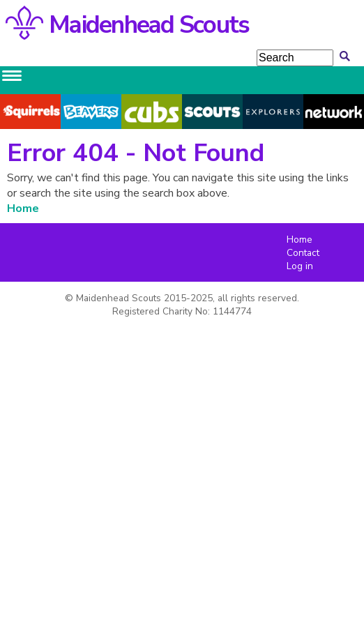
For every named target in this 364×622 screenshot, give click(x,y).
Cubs (152, 112)
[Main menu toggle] (12, 76)
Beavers (91, 112)
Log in (300, 266)
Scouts (212, 112)
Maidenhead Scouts (149, 25)
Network (334, 112)
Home (23, 208)
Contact (303, 253)
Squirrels (30, 112)
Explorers (273, 112)
